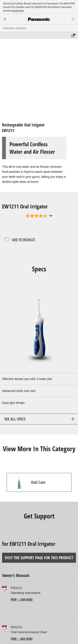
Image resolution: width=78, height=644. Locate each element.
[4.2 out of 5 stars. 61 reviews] (39, 216)
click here (18, 11)
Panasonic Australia (15, 28)
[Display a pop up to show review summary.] (50, 216)
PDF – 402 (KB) (22, 639)
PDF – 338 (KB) (22, 600)
